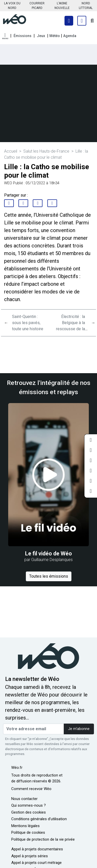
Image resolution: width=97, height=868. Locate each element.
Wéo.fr (17, 768)
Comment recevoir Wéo (31, 789)
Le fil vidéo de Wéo (48, 553)
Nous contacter (24, 799)
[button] (5, 36)
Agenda (70, 36)
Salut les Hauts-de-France (46, 151)
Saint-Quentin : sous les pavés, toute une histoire (28, 323)
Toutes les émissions (49, 576)
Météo (55, 36)
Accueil (11, 151)
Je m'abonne (79, 729)
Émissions (23, 36)
